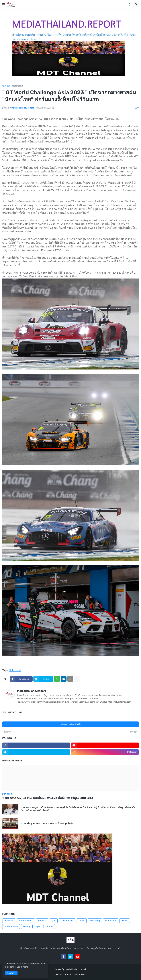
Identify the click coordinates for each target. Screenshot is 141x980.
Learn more (22, 967)
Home (59, 975)
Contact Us (79, 975)
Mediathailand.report (76, 969)
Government (67, 921)
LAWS (82, 921)
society (27, 926)
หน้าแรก (6, 86)
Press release (11, 926)
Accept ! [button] (11, 973)
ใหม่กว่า (8, 732)
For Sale (42, 921)
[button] (4, 4)
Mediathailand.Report (32, 691)
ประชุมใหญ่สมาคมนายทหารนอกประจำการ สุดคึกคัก (47, 824)
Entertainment (26, 921)
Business (9, 921)
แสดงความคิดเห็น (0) (71, 724)
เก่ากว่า (134, 732)
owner (125, 921)
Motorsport (18, 86)
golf (54, 921)
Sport (39, 926)
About (68, 975)
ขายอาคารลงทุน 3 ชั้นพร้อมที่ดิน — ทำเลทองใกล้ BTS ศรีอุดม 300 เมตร (48, 798)
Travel (50, 926)
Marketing (95, 921)
